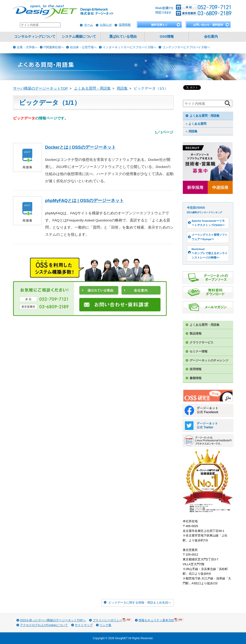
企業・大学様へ (27, 47)
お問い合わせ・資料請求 (208, 25)
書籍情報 (196, 378)
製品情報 (196, 333)
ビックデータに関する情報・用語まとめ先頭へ (140, 603)
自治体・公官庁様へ (83, 47)
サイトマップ (84, 625)
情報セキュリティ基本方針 (161, 620)
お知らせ (106, 25)
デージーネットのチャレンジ (209, 360)
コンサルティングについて (35, 37)
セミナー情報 (199, 351)
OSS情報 (167, 37)
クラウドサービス (202, 342)
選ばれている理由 (123, 37)
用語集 (193, 131)
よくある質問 (197, 124)
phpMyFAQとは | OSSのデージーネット (84, 200)
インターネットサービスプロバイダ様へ (130, 47)
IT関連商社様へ (54, 47)
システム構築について (79, 37)
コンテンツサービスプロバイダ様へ (186, 47)
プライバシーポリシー (112, 620)
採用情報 (125, 25)
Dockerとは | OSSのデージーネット (80, 147)
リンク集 (105, 625)
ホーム (89, 25)
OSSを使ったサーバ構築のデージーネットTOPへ (53, 620)
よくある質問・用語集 (205, 116)
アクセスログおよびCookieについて (44, 625)
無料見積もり (159, 25)
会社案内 (211, 37)
